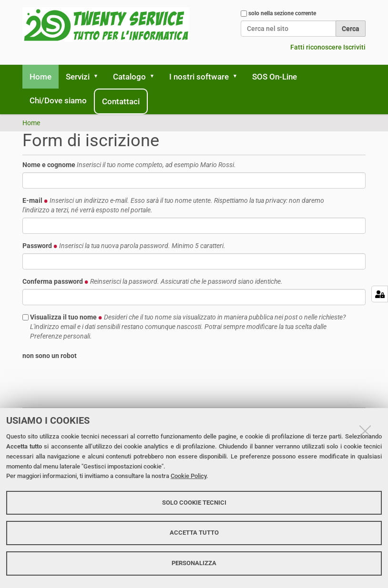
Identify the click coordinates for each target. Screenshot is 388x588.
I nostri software (199, 77)
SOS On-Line (275, 77)
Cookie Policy (189, 476)
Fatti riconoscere (316, 47)
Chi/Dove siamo (58, 100)
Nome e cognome (129, 165)
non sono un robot (50, 356)
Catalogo (129, 77)
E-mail (173, 205)
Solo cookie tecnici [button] (194, 503)
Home (41, 77)
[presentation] (95, 382)
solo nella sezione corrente (282, 13)
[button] (99, 77)
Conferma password (153, 281)
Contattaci (121, 101)
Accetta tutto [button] (194, 533)
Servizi (78, 77)
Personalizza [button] (194, 563)
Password (124, 246)
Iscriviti (354, 47)
